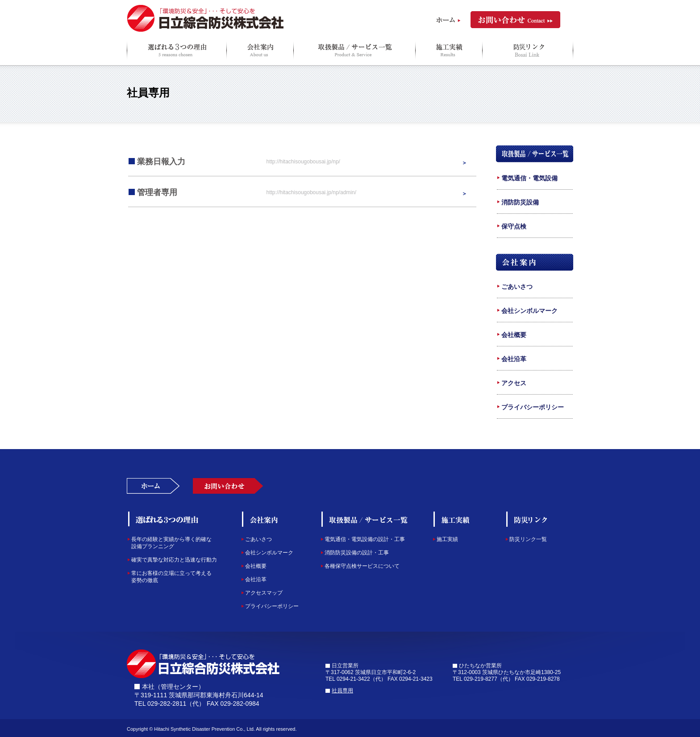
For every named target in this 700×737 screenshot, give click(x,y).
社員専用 (342, 691)
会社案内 (535, 262)
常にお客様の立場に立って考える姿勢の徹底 (171, 577)
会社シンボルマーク (529, 311)
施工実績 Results (449, 50)
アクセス (514, 383)
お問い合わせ (515, 20)
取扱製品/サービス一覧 (535, 154)
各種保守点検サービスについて (362, 566)
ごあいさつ (517, 287)
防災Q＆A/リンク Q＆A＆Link (528, 50)
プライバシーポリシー (533, 407)
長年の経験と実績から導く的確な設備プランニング (171, 543)
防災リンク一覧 (528, 539)
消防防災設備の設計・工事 (357, 553)
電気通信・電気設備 (529, 178)
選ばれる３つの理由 (164, 519)
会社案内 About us (260, 50)
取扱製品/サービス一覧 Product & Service (354, 50)
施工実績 (456, 519)
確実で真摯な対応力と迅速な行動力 (174, 560)
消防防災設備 (520, 202)
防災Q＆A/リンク (540, 519)
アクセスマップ (264, 593)
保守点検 (514, 226)
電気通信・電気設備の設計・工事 (365, 539)
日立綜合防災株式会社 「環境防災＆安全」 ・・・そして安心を (206, 18)
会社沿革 (514, 359)
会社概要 (514, 335)
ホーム (448, 20)
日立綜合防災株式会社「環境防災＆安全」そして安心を (203, 664)
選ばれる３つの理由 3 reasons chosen (177, 50)
